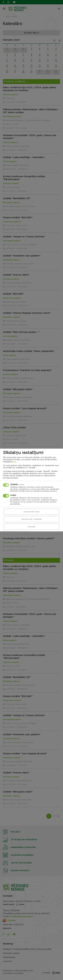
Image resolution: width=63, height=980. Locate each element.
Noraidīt (32, 527)
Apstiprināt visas (31, 512)
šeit (15, 462)
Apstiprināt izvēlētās (32, 519)
